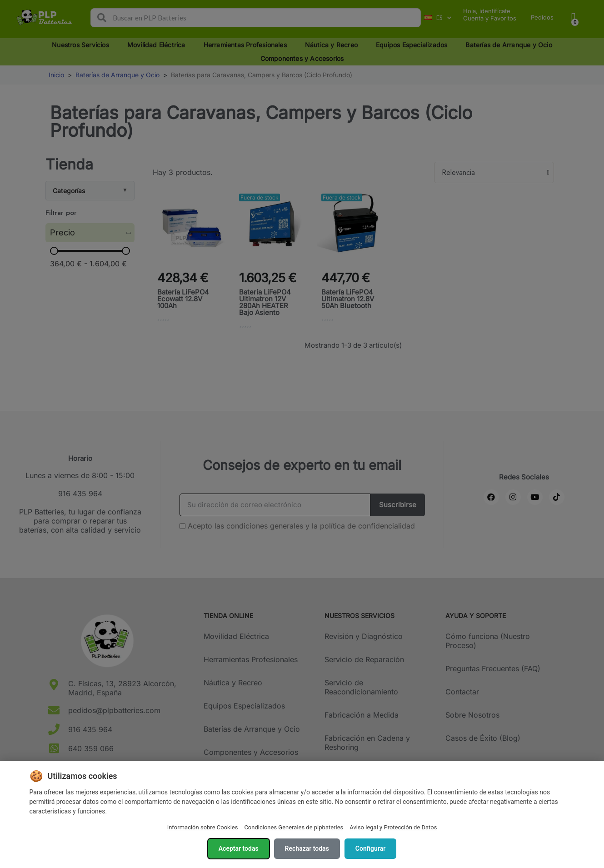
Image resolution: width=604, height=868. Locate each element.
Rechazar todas (307, 848)
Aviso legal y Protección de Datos (393, 827)
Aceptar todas (239, 848)
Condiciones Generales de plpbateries (294, 827)
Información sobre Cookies (203, 827)
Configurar (370, 848)
